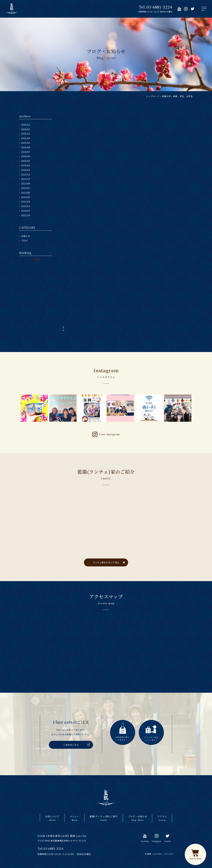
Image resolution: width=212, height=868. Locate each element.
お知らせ (26, 236)
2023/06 (26, 193)
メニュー (74, 818)
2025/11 (26, 134)
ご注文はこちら (71, 745)
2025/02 (26, 143)
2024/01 (26, 170)
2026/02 (26, 125)
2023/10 (26, 179)
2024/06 (26, 156)
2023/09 (26, 184)
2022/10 (26, 215)
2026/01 (26, 129)
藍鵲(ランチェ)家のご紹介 (104, 818)
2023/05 (26, 197)
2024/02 (26, 165)
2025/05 (26, 138)
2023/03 (26, 206)
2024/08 (26, 147)
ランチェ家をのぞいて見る (106, 562)
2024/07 (26, 152)
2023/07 (26, 188)
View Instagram (109, 434)
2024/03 (26, 161)
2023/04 (26, 202)
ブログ (25, 241)
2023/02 (26, 211)
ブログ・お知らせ (138, 818)
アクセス (162, 818)
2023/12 (26, 175)
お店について (52, 818)
